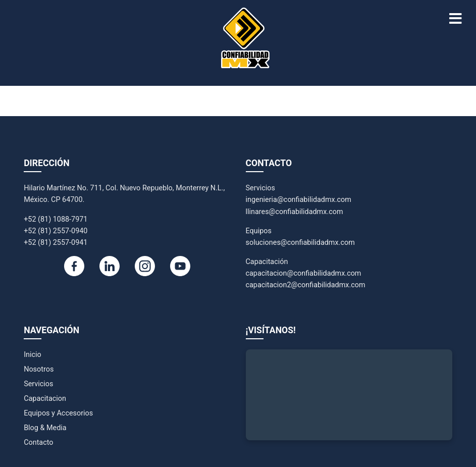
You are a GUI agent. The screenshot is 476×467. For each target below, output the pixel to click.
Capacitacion (45, 399)
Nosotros (39, 369)
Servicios (38, 384)
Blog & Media (45, 428)
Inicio (33, 355)
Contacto (38, 443)
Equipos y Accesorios (58, 413)
